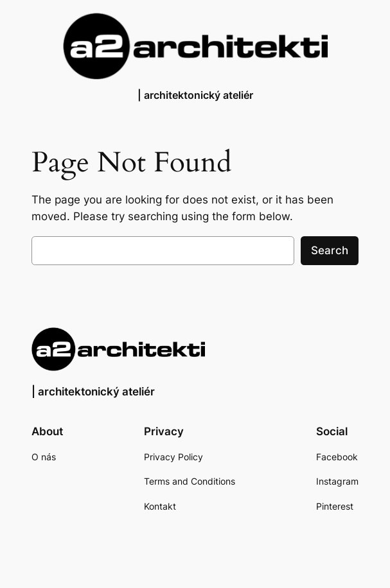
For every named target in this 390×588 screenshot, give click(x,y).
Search (330, 250)
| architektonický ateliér (195, 95)
